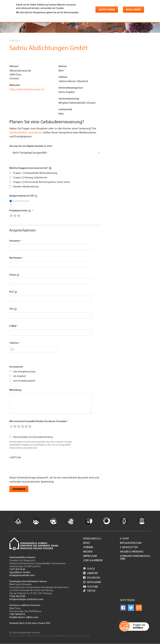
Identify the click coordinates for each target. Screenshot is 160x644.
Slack (89, 569)
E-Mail (13, 326)
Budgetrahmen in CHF (23, 196)
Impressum (90, 556)
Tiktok (89, 591)
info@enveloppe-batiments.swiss (26, 599)
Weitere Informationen (29, 17)
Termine (88, 548)
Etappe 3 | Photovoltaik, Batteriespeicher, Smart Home (42, 182)
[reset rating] (11, 426)
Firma (14, 275)
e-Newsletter (129, 548)
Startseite (15, 41)
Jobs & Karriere (93, 561)
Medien (88, 552)
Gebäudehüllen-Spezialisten (26, 133)
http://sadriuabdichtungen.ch (27, 90)
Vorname (15, 241)
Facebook (91, 578)
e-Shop (124, 539)
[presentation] (33, 467)
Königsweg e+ (92, 539)
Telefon (14, 343)
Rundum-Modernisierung (26, 187)
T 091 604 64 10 (17, 614)
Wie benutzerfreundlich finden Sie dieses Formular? (38, 421)
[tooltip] (50, 168)
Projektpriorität (20, 211)
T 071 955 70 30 (17, 570)
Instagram (92, 582)
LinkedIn (90, 573)
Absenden (19, 489)
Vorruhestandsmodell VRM (135, 558)
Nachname (15, 258)
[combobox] (13, 349)
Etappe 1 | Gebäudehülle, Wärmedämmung (35, 173)
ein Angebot (20, 376)
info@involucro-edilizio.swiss (24, 617)
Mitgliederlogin (131, 543)
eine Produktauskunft (24, 381)
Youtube (91, 587)
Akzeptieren (107, 10)
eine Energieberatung (24, 372)
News (87, 543)
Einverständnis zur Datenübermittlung (33, 437)
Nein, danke (134, 10)
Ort (13, 309)
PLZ (13, 292)
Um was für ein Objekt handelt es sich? (31, 146)
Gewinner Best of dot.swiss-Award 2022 (30, 623)
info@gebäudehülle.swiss (22, 575)
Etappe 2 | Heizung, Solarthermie (30, 178)
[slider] (15, 216)
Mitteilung (15, 390)
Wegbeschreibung (132, 552)
